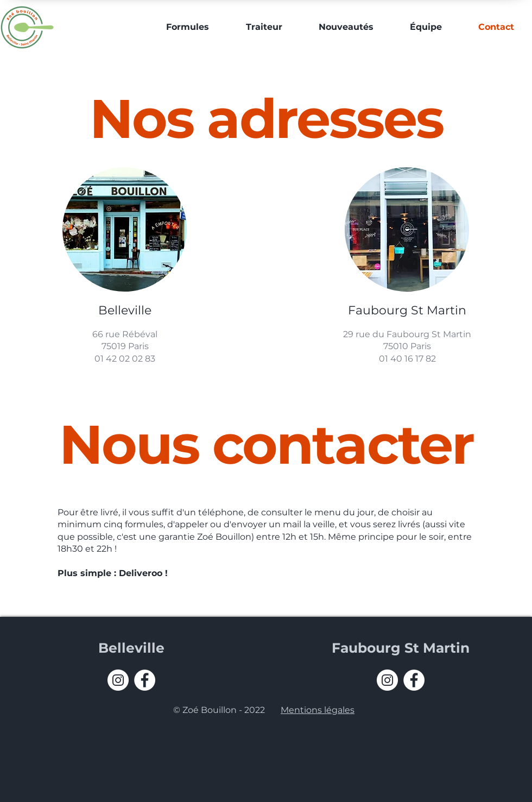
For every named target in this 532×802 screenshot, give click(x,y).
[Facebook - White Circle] (145, 680)
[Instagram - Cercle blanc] (118, 680)
